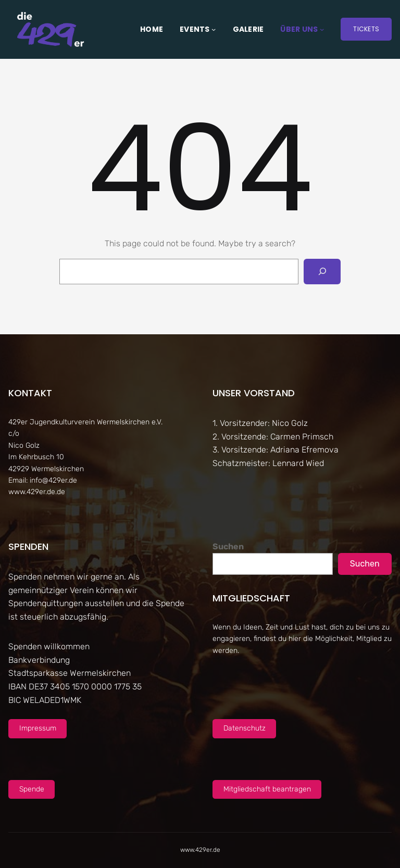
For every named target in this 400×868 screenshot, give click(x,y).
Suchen (228, 546)
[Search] (322, 272)
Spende (32, 789)
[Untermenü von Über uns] (322, 29)
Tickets (366, 29)
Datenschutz (245, 728)
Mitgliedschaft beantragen (267, 789)
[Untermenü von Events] (214, 29)
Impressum (38, 728)
